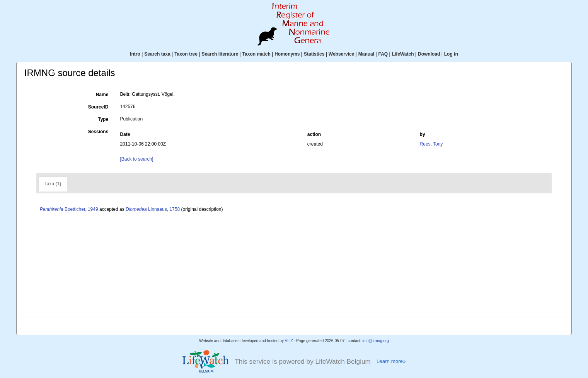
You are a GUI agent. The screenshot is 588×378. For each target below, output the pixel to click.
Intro (135, 54)
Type (103, 119)
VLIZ (289, 341)
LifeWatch (403, 54)
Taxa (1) (53, 184)
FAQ (383, 54)
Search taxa (157, 54)
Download (429, 54)
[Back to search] (136, 159)
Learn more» (391, 361)
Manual (366, 54)
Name (102, 95)
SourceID (98, 107)
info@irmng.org (376, 341)
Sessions (98, 132)
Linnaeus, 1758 (153, 209)
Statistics (314, 54)
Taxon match (257, 54)
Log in (451, 54)
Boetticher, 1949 (69, 209)
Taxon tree (186, 54)
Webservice (342, 54)
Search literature (220, 54)
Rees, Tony (431, 144)
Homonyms (287, 54)
